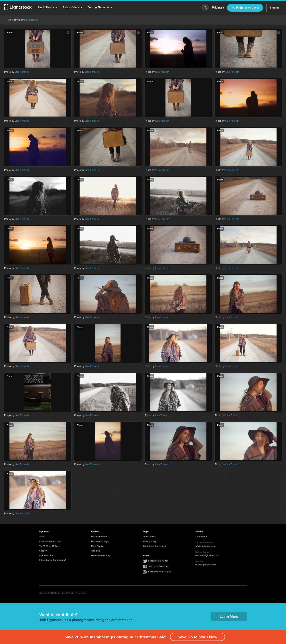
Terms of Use (150, 536)
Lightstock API (46, 555)
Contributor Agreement (155, 546)
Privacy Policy (150, 541)
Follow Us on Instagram (160, 572)
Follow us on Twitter (158, 561)
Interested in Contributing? (53, 560)
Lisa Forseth (31, 20)
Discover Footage (100, 541)
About (42, 536)
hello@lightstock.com (205, 565)
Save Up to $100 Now (198, 637)
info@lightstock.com (205, 546)
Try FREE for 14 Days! (245, 8)
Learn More (229, 616)
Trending (96, 551)
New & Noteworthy (101, 555)
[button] (47, 7)
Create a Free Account (50, 541)
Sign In (274, 8)
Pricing (218, 8)
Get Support (201, 536)
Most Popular (98, 546)
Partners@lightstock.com (207, 555)
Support (43, 551)
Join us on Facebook (158, 566)
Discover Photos (99, 536)
